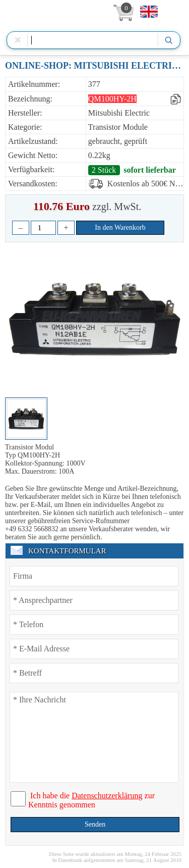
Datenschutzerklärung (107, 796)
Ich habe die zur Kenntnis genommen (91, 800)
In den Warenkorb (120, 227)
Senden (95, 824)
